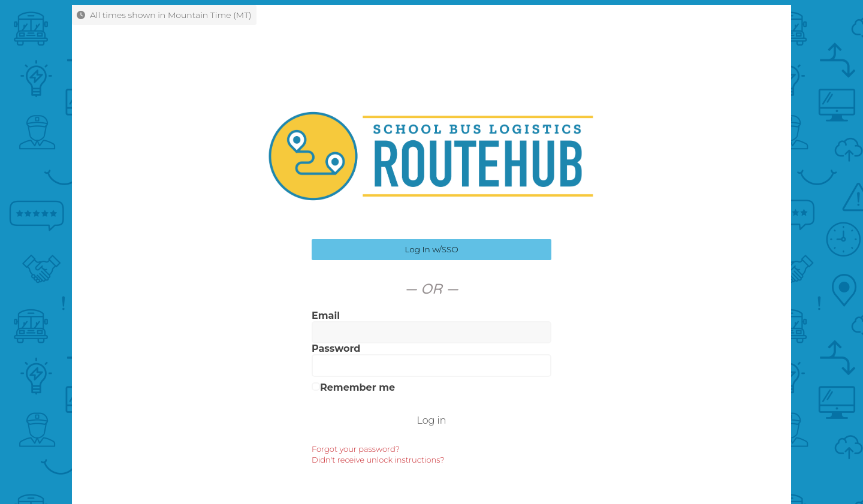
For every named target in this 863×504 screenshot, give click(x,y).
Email (326, 316)
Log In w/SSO (431, 249)
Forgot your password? (356, 449)
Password (336, 348)
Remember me (353, 387)
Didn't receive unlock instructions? (378, 460)
